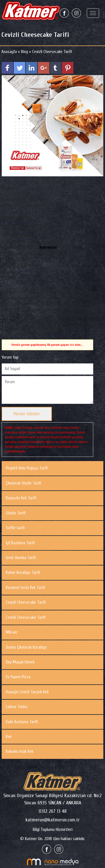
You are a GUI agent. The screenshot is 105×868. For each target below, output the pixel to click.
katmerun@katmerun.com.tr (53, 820)
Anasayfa (10, 52)
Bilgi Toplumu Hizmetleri (53, 829)
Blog (25, 52)
